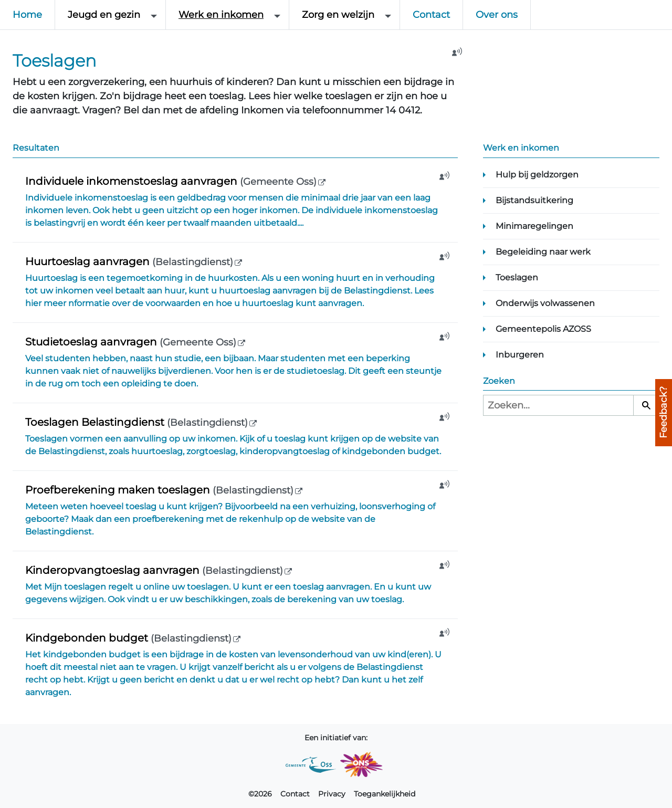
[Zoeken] (646, 405)
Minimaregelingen (534, 226)
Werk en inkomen (221, 15)
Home (27, 15)
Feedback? (664, 412)
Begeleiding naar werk (543, 252)
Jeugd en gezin (104, 15)
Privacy (332, 794)
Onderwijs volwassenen (545, 303)
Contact (431, 15)
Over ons (497, 15)
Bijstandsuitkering (534, 200)
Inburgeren (520, 355)
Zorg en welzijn (338, 15)
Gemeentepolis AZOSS (543, 329)
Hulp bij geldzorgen (537, 175)
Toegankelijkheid (385, 794)
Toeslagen (517, 277)
